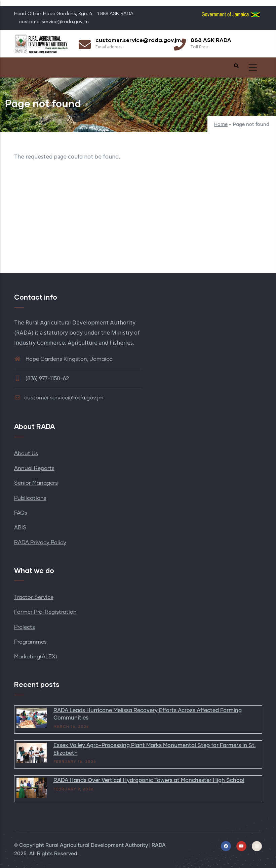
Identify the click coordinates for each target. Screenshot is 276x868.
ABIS (20, 528)
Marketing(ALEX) (36, 657)
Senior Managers (36, 483)
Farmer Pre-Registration (45, 612)
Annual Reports (34, 468)
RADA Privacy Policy (40, 542)
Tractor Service (34, 597)
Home (221, 125)
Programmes (30, 642)
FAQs (21, 513)
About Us (26, 453)
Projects (25, 627)
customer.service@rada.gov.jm (59, 398)
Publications (30, 498)
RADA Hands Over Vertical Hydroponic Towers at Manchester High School (149, 780)
